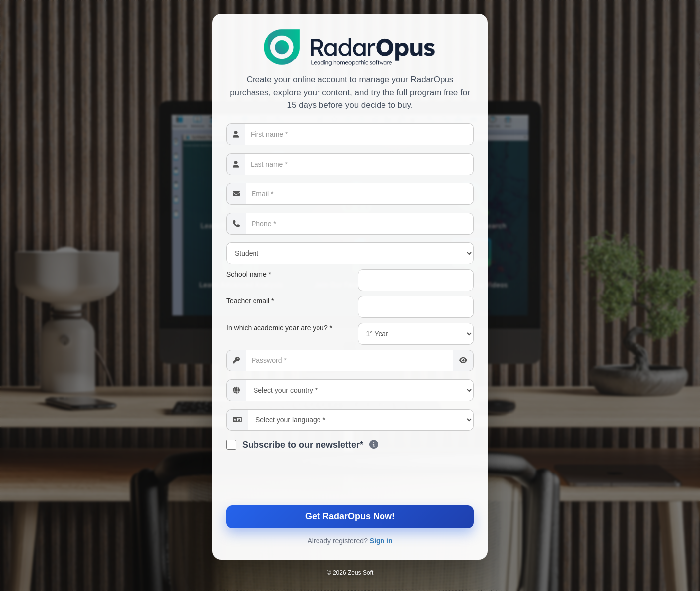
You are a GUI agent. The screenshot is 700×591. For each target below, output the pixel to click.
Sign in (381, 541)
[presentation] (350, 480)
